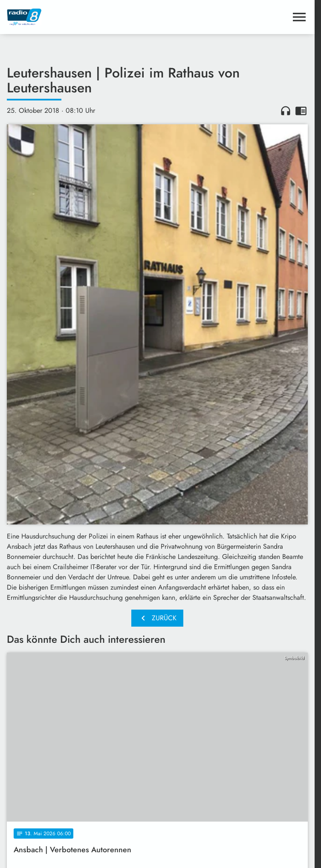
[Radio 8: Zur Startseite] (82, 17)
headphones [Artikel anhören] (286, 111)
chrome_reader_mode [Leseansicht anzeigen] (301, 111)
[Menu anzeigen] (299, 17)
